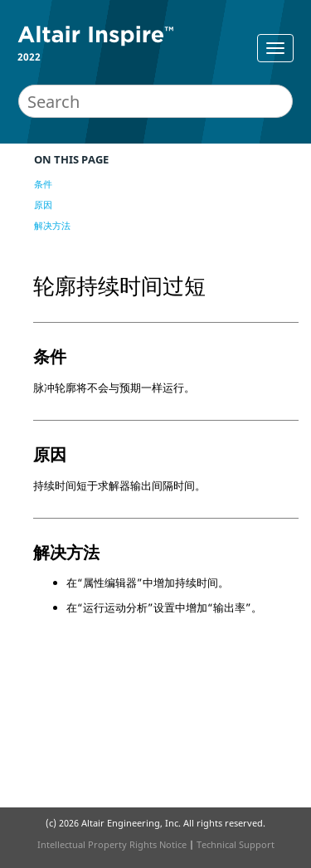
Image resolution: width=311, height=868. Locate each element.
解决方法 (52, 225)
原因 (43, 205)
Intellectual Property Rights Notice (112, 844)
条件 (43, 184)
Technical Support (236, 844)
